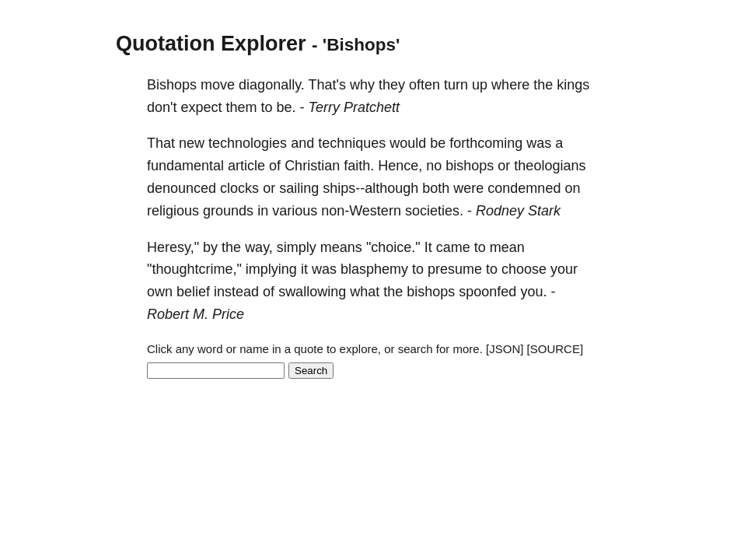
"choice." (393, 247)
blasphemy (374, 269)
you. (533, 292)
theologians (550, 166)
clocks (239, 188)
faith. (359, 166)
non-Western (361, 211)
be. (286, 107)
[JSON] (505, 349)
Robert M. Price (196, 314)
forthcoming (486, 143)
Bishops (172, 85)
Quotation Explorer (211, 44)
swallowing (312, 292)
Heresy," (173, 247)
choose (524, 269)
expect (201, 107)
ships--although (370, 188)
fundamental (185, 166)
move (218, 85)
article (246, 166)
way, (259, 247)
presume (455, 269)
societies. (434, 211)
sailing (299, 188)
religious (173, 211)
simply (297, 247)
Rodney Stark (518, 211)
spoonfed (487, 292)
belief (193, 292)
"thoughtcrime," (194, 269)
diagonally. (272, 85)
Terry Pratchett (354, 107)
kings (573, 85)
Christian (312, 166)
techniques (352, 143)
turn (456, 85)
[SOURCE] (555, 349)
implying (271, 269)
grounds (228, 211)
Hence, (400, 166)
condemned (524, 188)
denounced (182, 188)
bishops (470, 166)
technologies (248, 143)
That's (327, 85)
